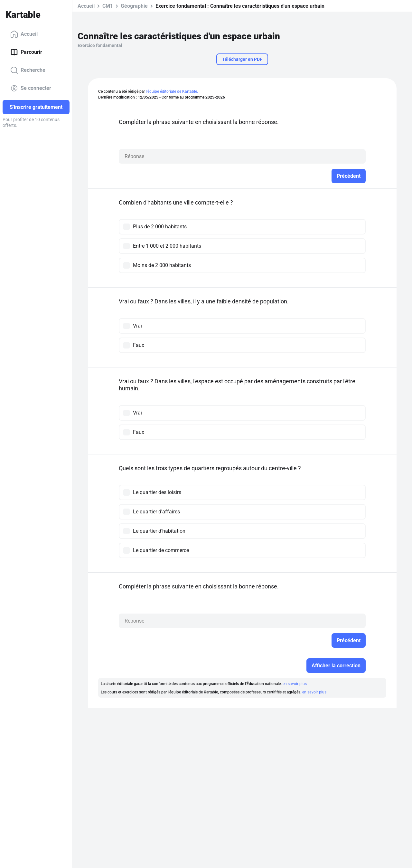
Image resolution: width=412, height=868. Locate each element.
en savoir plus (295, 684)
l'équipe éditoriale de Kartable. (172, 91)
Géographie (134, 6)
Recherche (28, 70)
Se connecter (31, 88)
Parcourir (26, 52)
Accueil (24, 34)
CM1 (108, 6)
